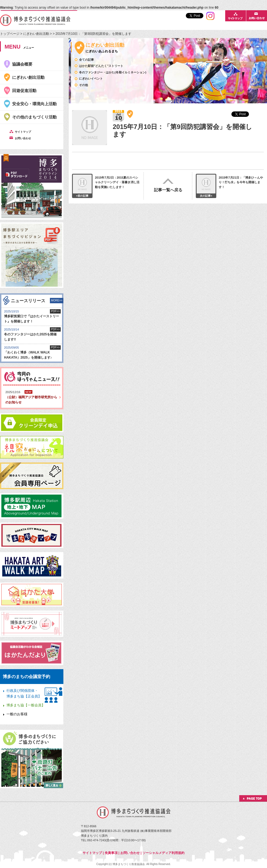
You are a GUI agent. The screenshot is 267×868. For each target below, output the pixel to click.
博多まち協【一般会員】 (26, 705)
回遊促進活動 (24, 91)
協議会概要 (22, 64)
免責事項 (111, 853)
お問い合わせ (130, 853)
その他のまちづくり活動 (34, 117)
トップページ (10, 34)
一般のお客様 (17, 714)
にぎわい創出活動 (36, 34)
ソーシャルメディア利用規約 (163, 853)
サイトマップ (92, 853)
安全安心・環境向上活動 (34, 104)
